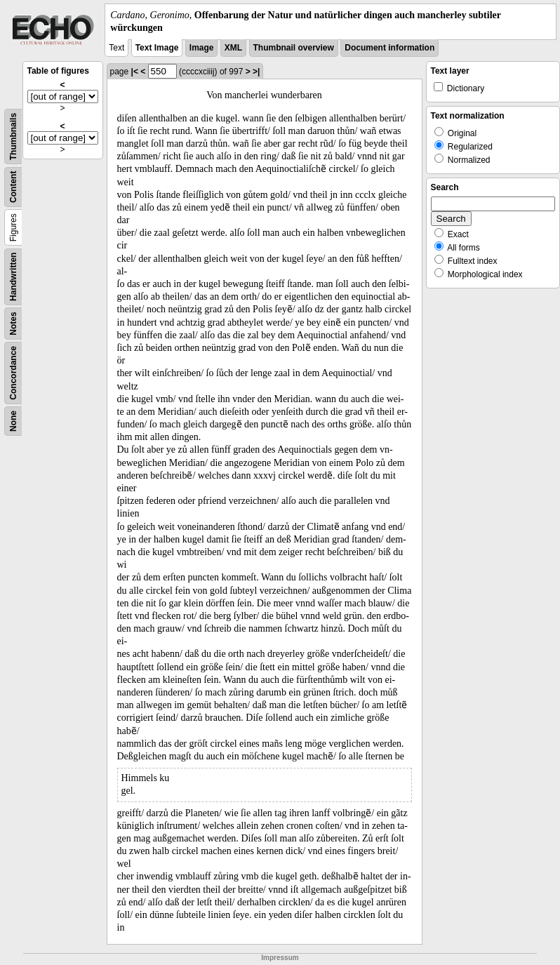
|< (135, 72)
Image (202, 48)
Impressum (280, 958)
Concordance (13, 373)
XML (233, 48)
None (13, 421)
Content (13, 187)
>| (256, 72)
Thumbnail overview (294, 48)
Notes (13, 324)
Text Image (157, 48)
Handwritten (13, 277)
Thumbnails (13, 137)
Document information (389, 48)
